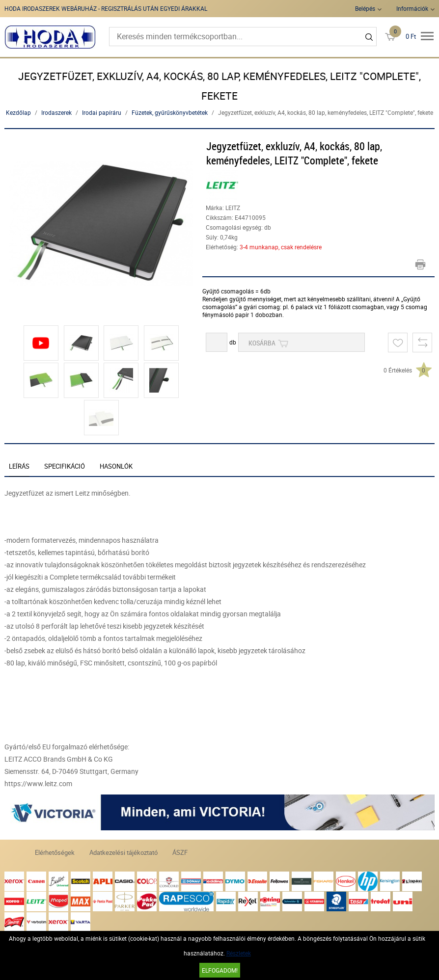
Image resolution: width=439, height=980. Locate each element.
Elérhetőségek (55, 852)
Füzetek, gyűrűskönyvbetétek (170, 112)
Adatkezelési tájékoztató (123, 852)
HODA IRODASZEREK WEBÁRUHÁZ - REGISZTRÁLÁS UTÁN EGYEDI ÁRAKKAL (106, 8)
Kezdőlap (18, 112)
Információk (412, 8)
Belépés (365, 8)
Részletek (239, 953)
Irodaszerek (56, 112)
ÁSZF (180, 852)
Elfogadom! (220, 970)
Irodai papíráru (102, 112)
